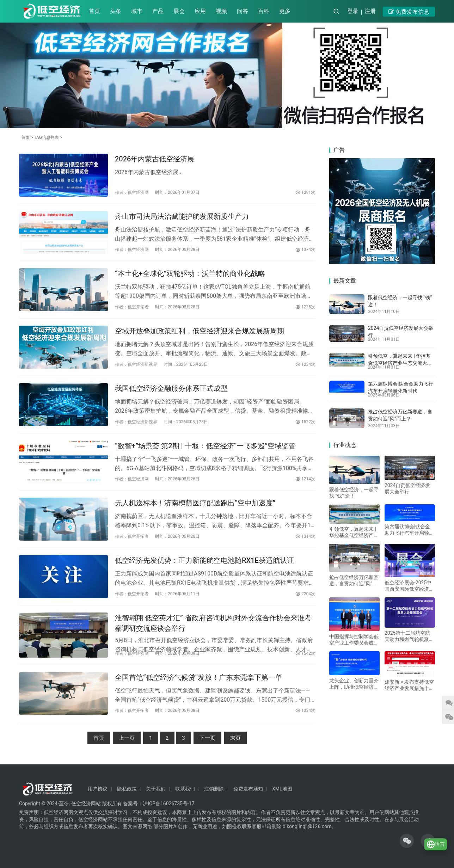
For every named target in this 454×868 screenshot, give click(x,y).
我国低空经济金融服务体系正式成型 (171, 388)
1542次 (305, 653)
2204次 (305, 594)
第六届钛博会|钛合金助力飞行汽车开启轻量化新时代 (409, 530)
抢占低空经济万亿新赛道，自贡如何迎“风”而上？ (354, 581)
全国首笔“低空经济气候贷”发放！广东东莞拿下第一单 (199, 677)
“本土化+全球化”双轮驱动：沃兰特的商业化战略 (190, 273)
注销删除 (214, 789)
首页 (94, 11)
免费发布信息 (409, 12)
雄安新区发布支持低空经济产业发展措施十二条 (409, 685)
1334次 (305, 710)
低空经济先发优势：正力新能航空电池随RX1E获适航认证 (204, 560)
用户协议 (98, 789)
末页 (235, 738)
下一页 (207, 738)
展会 (179, 11)
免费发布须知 (248, 789)
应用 (200, 11)
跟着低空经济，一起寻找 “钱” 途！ (354, 493)
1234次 (305, 364)
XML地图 (282, 789)
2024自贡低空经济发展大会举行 (407, 488)
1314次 (305, 536)
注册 (370, 11)
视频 (221, 11)
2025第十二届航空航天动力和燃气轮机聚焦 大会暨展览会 (409, 636)
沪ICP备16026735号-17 (168, 804)
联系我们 (185, 789)
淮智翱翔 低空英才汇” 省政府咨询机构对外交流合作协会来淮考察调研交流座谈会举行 (213, 623)
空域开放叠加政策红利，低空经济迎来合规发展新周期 (200, 331)
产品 (158, 11)
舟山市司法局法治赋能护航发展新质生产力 (182, 216)
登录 (353, 11)
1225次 (305, 307)
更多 (285, 11)
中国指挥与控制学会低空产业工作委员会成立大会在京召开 (354, 640)
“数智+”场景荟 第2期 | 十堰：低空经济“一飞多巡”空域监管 (205, 446)
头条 (116, 11)
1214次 (305, 479)
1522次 (305, 422)
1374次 (305, 250)
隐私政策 (127, 789)
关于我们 (156, 789)
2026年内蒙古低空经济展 (155, 159)
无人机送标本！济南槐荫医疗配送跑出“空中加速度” (195, 503)
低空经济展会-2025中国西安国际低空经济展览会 (409, 586)
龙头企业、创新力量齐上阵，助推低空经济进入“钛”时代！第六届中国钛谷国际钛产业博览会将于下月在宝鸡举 (354, 684)
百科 (264, 11)
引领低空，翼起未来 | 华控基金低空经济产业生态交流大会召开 (400, 363)
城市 (137, 11)
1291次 (305, 192)
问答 (243, 11)
